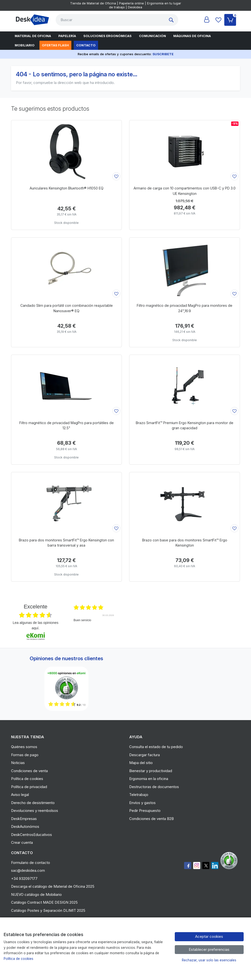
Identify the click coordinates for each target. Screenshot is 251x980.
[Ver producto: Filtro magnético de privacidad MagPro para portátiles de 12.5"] (66, 386)
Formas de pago (25, 755)
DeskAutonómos (25, 826)
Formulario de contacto (31, 863)
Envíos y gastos (142, 803)
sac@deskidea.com (28, 870)
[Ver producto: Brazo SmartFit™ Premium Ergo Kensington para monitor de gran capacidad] (185, 386)
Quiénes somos (24, 747)
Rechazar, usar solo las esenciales (209, 960)
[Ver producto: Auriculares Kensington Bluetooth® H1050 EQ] (66, 151)
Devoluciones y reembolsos (35, 811)
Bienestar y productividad (151, 771)
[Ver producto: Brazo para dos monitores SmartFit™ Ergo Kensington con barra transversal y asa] (66, 503)
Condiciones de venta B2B (151, 819)
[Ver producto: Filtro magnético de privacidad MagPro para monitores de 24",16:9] (185, 268)
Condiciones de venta (29, 771)
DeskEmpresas (24, 819)
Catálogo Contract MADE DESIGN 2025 (44, 902)
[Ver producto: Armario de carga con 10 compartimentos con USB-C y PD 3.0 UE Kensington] (185, 151)
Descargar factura (144, 755)
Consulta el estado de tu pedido (156, 747)
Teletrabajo (139, 795)
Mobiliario (25, 45)
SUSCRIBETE (163, 54)
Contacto (86, 45)
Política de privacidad (29, 787)
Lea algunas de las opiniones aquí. (36, 625)
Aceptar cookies (209, 936)
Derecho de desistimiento (33, 803)
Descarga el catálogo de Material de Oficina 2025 (53, 886)
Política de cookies (27, 779)
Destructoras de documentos (154, 787)
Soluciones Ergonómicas (107, 36)
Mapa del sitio (141, 763)
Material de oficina (33, 36)
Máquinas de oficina (192, 36)
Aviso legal (20, 795)
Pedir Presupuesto (145, 811)
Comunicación (152, 36)
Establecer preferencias (209, 949)
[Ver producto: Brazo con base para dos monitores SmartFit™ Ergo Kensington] (185, 503)
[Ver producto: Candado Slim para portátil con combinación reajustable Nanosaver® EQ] (66, 268)
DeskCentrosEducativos (31, 835)
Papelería (67, 36)
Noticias (18, 763)
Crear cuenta (22, 842)
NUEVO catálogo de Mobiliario (36, 894)
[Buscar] (111, 20)
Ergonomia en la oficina (149, 779)
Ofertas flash (55, 45)
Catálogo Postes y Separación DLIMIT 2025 (48, 910)
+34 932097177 (24, 879)
